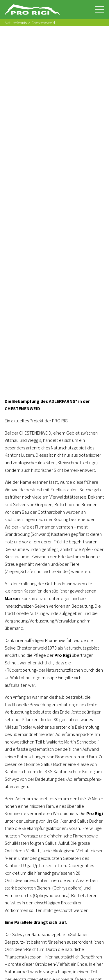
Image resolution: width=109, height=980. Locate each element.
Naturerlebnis (16, 23)
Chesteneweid (43, 23)
